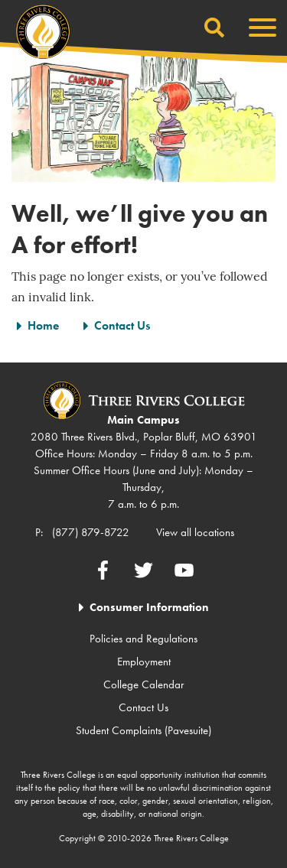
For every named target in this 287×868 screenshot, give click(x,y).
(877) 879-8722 (91, 532)
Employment (144, 662)
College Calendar (143, 684)
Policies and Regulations (143, 639)
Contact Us (122, 325)
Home (43, 325)
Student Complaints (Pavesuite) (143, 730)
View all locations (195, 532)
